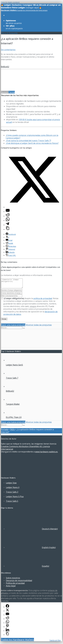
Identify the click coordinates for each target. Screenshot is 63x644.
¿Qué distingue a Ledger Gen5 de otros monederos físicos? (32, 143)
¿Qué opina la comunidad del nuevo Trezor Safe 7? (28, 141)
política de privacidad (43, 300)
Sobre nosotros (13, 580)
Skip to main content (10, 2)
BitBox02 (5, 67)
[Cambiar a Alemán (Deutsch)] (32, 531)
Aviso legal (11, 588)
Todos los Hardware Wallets (17, 641)
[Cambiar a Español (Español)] (27, 568)
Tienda (12, 92)
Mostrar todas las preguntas (39, 327)
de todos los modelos (15, 17)
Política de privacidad (15, 585)
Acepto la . (27, 300)
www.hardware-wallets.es (46, 453)
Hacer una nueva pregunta (13, 327)
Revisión (5, 92)
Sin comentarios (8, 50)
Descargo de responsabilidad (19, 582)
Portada (5, 431)
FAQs (12, 431)
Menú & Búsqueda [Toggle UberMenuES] (9, 33)
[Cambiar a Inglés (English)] (31, 549)
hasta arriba (55, 640)
